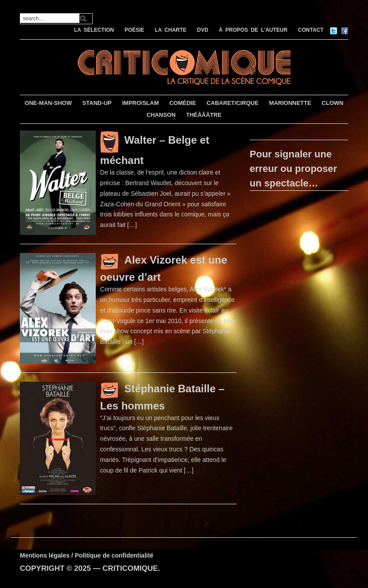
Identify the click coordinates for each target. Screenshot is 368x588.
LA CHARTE (171, 30)
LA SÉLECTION (94, 30)
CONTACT (311, 30)
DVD (202, 30)
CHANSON (161, 115)
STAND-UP (97, 103)
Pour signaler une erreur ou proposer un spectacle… (293, 169)
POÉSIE (134, 30)
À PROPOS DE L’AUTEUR (253, 30)
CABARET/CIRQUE (233, 103)
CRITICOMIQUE (130, 568)
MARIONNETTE (290, 103)
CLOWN (332, 103)
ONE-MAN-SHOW (48, 103)
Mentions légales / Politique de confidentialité (87, 555)
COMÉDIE (183, 103)
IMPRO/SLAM (141, 103)
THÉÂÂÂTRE (204, 115)
